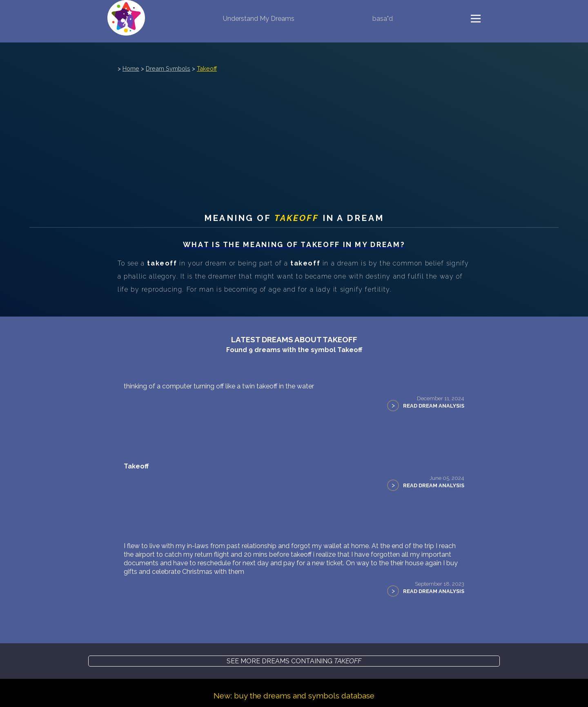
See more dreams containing (294, 661)
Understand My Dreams (259, 19)
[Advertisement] (294, 135)
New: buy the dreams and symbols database (294, 696)
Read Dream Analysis (434, 406)
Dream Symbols (168, 68)
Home (131, 68)
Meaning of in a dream (294, 218)
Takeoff (207, 68)
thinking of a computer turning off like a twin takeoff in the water (219, 386)
